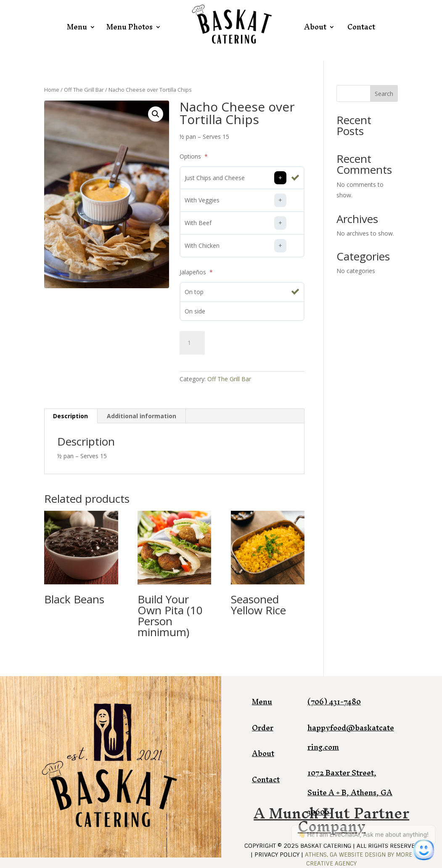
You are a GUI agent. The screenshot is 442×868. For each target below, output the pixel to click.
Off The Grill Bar (84, 90)
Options (191, 156)
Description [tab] (70, 416)
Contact (361, 27)
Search (384, 94)
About (315, 27)
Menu (77, 27)
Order (263, 728)
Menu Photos (130, 27)
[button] (156, 114)
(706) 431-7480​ (334, 702)
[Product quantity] (192, 343)
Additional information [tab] (142, 416)
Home (52, 90)
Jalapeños (194, 272)
